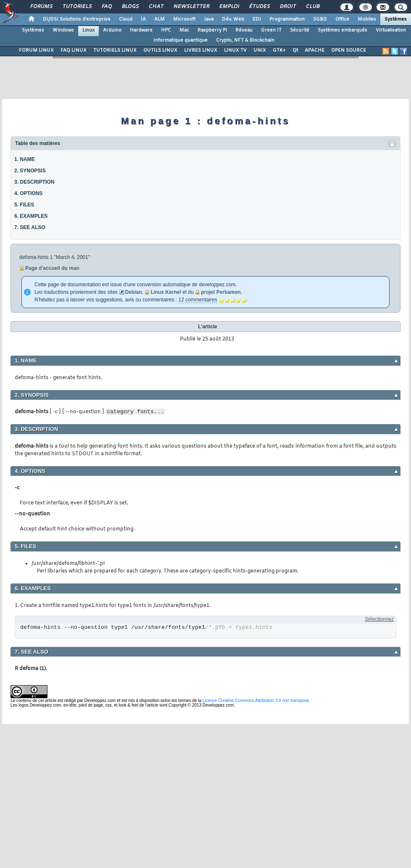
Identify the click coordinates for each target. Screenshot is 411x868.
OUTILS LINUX (160, 50)
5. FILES (24, 205)
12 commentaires (198, 300)
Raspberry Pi (212, 30)
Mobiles (367, 19)
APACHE (315, 50)
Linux (88, 30)
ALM (159, 19)
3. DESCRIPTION (34, 182)
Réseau (244, 30)
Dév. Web (233, 19)
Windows (63, 30)
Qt (295, 50)
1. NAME (25, 159)
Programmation (287, 19)
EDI (257, 19)
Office (342, 19)
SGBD (320, 19)
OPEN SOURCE (349, 50)
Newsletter (191, 7)
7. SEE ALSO (30, 227)
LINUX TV (235, 50)
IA (143, 19)
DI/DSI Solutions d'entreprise (77, 19)
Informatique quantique (180, 40)
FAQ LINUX (74, 50)
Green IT (271, 30)
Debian (133, 292)
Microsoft (184, 19)
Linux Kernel (166, 292)
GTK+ (279, 50)
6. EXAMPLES (31, 216)
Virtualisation (391, 30)
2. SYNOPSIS (30, 171)
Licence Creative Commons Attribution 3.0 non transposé (256, 700)
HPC (166, 30)
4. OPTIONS (28, 193)
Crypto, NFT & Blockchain (245, 40)
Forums (41, 7)
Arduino (112, 30)
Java (209, 19)
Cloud (126, 19)
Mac (184, 30)
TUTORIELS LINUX (115, 50)
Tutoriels (77, 7)
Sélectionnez (379, 619)
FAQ (106, 7)
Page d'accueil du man (52, 268)
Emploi (229, 7)
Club (312, 7)
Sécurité (300, 30)
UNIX (260, 50)
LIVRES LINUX (201, 50)
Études (259, 7)
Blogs (130, 7)
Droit (287, 7)
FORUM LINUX (36, 50)
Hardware (141, 30)
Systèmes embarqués (342, 30)
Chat (156, 7)
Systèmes (396, 19)
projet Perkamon (221, 292)
